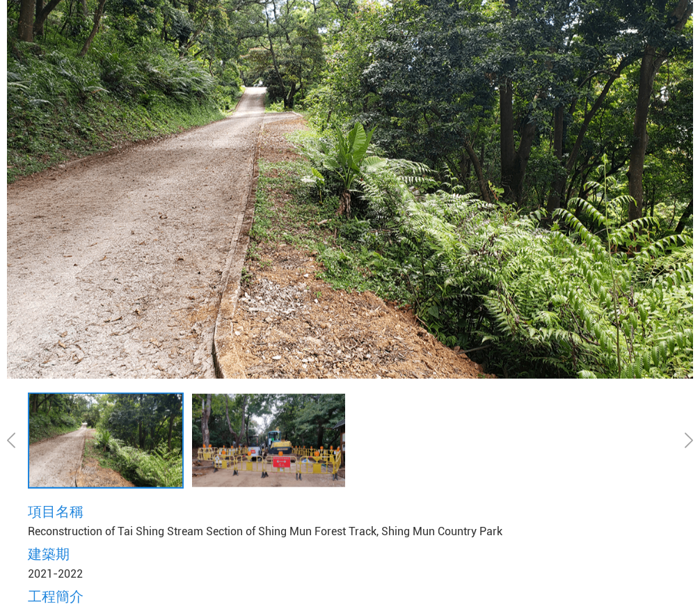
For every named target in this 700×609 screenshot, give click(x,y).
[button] (16, 440)
